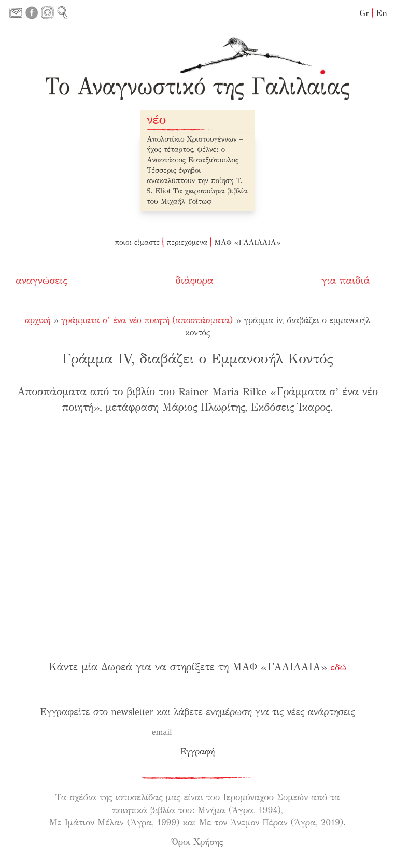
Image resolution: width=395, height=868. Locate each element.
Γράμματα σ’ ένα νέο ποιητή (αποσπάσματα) (147, 320)
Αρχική (38, 320)
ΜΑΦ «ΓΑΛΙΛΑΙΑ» (247, 242)
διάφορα (195, 280)
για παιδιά (347, 280)
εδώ (338, 668)
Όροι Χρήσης (198, 842)
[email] (192, 732)
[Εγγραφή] (198, 752)
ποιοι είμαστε (137, 242)
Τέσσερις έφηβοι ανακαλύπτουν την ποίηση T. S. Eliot (194, 181)
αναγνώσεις (41, 280)
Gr (364, 13)
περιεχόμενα (187, 242)
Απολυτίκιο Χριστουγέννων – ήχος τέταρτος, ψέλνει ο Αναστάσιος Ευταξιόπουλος (195, 150)
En (382, 13)
